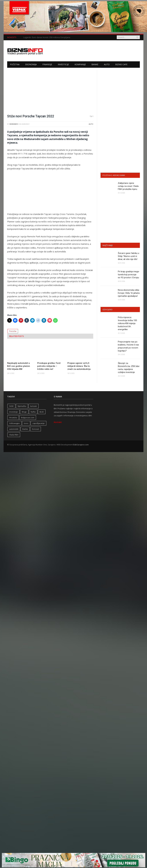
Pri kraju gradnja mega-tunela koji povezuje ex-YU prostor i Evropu (129, 275)
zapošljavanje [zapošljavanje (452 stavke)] (39, 423)
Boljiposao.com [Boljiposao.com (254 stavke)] (28, 418)
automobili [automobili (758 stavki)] (14, 429)
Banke (95, 64)
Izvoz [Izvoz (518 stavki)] (26, 423)
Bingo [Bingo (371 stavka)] (24, 412)
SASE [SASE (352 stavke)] (11, 406)
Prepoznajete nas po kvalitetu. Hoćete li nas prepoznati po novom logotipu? (128, 346)
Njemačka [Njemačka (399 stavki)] (22, 406)
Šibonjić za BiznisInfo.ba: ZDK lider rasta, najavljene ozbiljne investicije (129, 368)
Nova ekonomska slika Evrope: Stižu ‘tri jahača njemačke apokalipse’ (129, 293)
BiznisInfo (14, 124)
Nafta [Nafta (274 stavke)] (33, 412)
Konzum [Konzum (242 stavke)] (36, 429)
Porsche (13, 331)
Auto (107, 64)
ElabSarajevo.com (81, 445)
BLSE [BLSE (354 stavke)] (42, 412)
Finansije (47, 64)
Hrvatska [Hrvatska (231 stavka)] (13, 418)
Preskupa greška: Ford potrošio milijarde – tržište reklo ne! (49, 366)
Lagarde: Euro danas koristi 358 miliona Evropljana (47, 37)
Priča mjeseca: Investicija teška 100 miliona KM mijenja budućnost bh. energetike (127, 323)
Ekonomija (31, 64)
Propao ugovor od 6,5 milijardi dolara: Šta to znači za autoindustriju (79, 366)
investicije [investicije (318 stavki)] (13, 412)
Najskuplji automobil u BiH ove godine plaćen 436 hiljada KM (19, 366)
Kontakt (58, 422)
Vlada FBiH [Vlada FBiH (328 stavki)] (14, 435)
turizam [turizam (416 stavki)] (34, 406)
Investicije (63, 64)
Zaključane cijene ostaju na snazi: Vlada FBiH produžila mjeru (128, 186)
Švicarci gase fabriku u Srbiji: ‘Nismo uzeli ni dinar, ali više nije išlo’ (128, 256)
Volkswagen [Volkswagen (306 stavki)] (14, 423)
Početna (15, 64)
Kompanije (80, 64)
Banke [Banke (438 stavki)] (25, 429)
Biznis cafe (121, 64)
